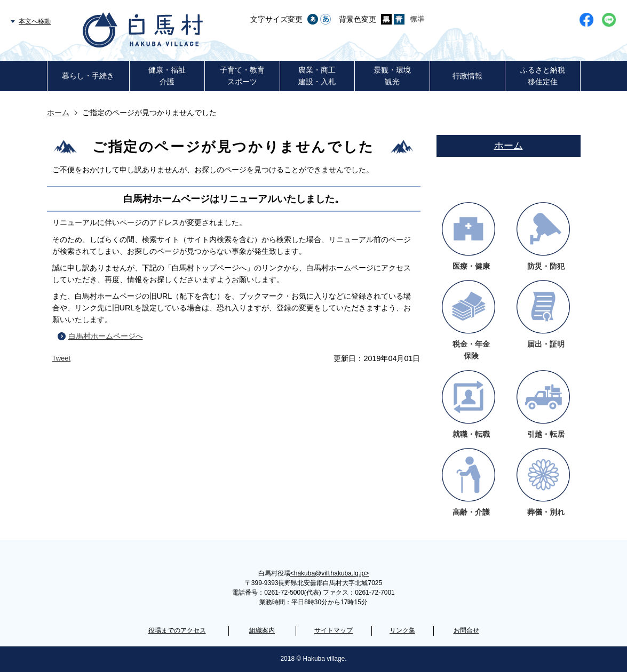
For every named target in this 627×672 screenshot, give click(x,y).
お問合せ (466, 630)
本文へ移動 (35, 21)
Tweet (62, 358)
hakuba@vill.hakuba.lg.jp (330, 573)
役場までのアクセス (177, 630)
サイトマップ (334, 630)
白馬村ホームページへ (106, 336)
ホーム (58, 113)
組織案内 (262, 630)
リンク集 (402, 630)
